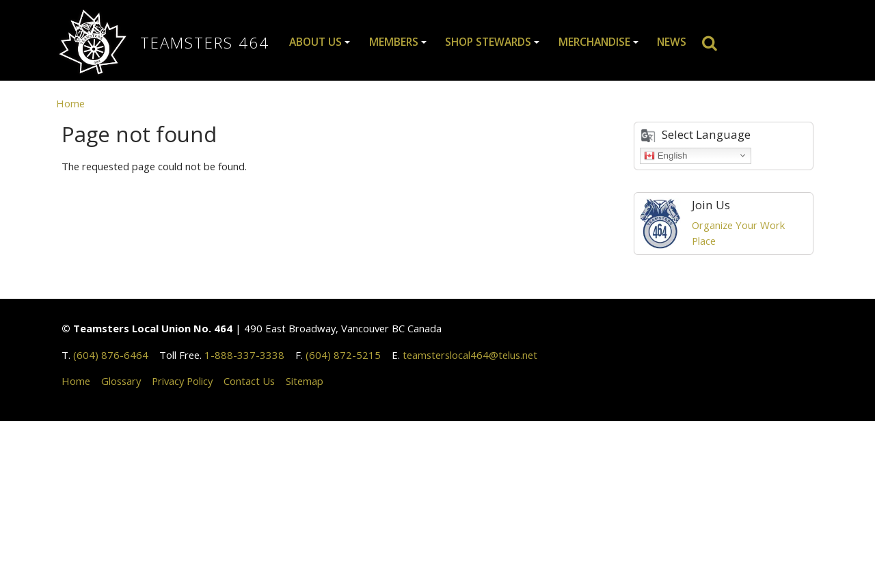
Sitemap (305, 381)
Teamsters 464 (205, 43)
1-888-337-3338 (244, 355)
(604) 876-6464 (111, 355)
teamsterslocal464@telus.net (470, 355)
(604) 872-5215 (343, 355)
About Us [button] (315, 42)
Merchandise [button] (594, 42)
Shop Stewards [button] (488, 42)
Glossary (121, 381)
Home (70, 103)
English (665, 155)
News (672, 42)
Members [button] (394, 42)
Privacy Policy (182, 381)
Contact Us (249, 381)
